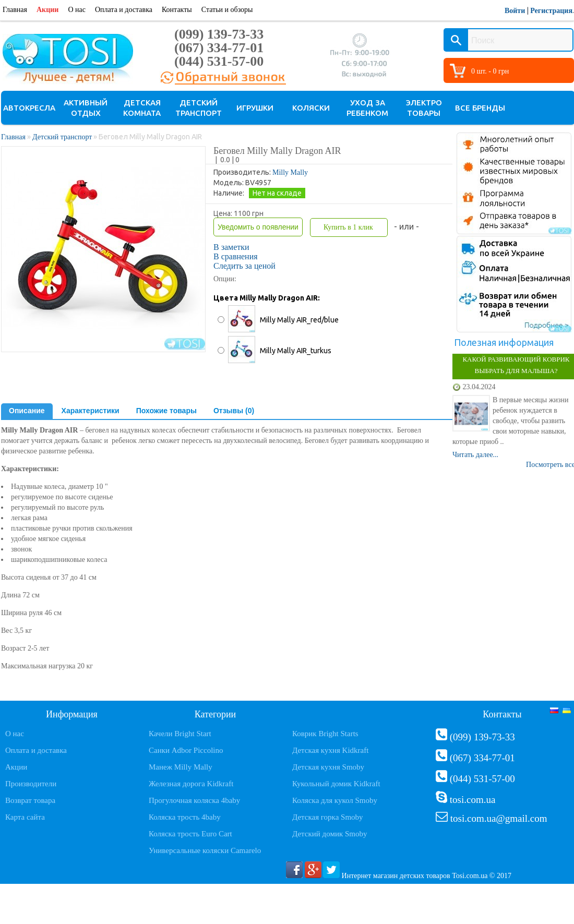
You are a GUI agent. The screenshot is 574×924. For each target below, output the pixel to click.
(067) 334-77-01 (219, 48)
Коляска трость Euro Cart (190, 834)
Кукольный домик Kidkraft (336, 784)
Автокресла (29, 108)
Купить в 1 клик (348, 227)
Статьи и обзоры (227, 10)
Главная (15, 10)
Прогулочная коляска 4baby (194, 800)
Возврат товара (30, 800)
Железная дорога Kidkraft (191, 784)
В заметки (231, 247)
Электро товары (424, 108)
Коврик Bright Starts (325, 734)
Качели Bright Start (180, 734)
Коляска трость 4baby (185, 817)
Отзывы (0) (234, 411)
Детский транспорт (199, 108)
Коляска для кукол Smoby (335, 800)
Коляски (311, 108)
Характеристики (91, 411)
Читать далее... (475, 455)
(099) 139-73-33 (219, 34)
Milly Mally (290, 172)
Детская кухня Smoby (328, 767)
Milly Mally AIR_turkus (296, 351)
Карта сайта (25, 817)
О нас (77, 10)
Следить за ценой (244, 266)
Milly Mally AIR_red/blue (299, 320)
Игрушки (255, 108)
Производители (31, 784)
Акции (47, 10)
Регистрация (551, 11)
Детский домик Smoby (330, 834)
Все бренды (480, 108)
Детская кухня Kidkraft (330, 750)
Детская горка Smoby (328, 817)
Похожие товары (166, 411)
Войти (515, 11)
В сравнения (236, 256)
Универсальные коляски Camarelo (205, 850)
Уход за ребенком (367, 108)
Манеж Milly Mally (181, 767)
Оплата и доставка (124, 10)
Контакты (177, 10)
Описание (27, 411)
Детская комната (142, 108)
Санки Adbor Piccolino (186, 750)
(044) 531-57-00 (219, 61)
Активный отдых (86, 108)
